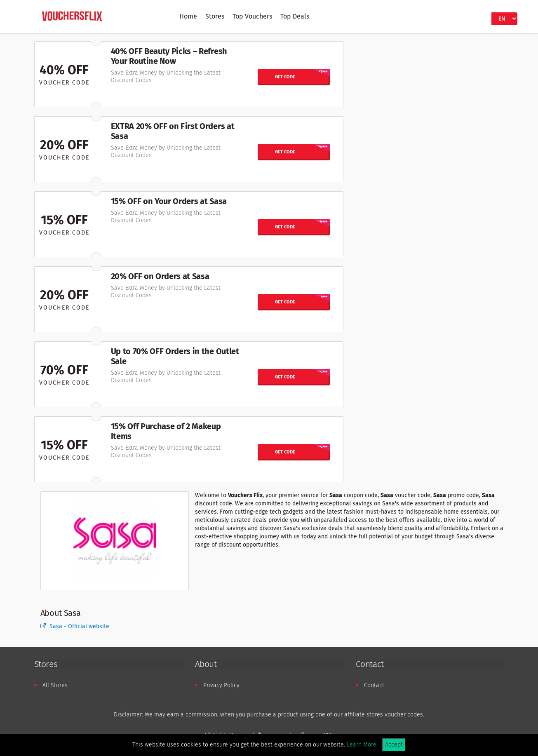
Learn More (362, 745)
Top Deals (295, 16)
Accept (394, 745)
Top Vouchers (252, 16)
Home (188, 16)
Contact (374, 685)
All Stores (55, 685)
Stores (215, 16)
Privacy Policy (221, 685)
